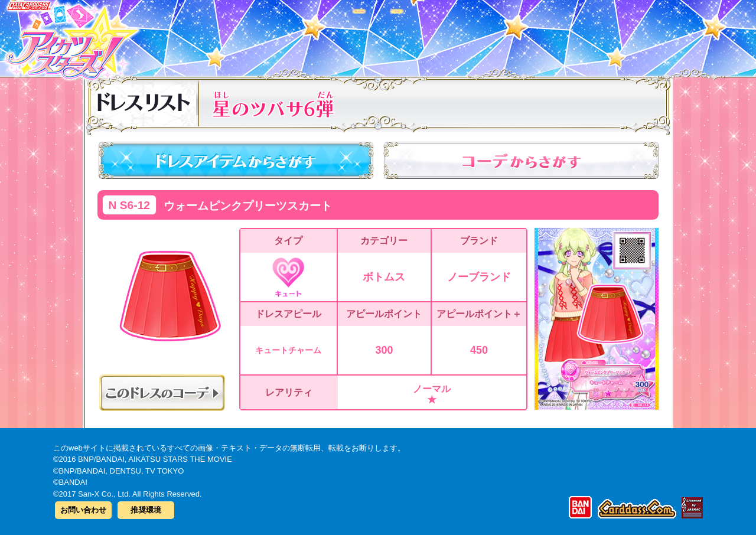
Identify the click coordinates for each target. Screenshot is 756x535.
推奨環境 (146, 510)
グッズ (453, 35)
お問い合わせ (83, 510)
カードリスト (303, 35)
